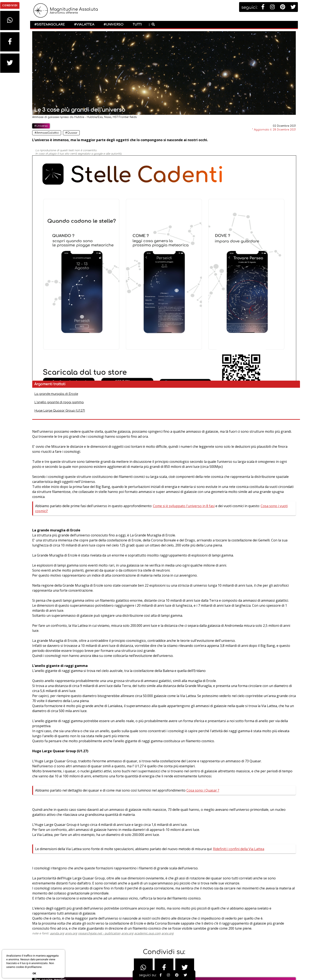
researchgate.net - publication (131, 855)
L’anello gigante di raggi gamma (248, 143)
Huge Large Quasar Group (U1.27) (249, 151)
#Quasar (103, 133)
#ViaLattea (84, 25)
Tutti (137, 25)
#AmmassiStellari (72, 959)
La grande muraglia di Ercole (245, 135)
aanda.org (89, 855)
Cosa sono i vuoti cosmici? (179, 282)
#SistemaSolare (50, 25)
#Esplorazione (67, 966)
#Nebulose (105, 966)
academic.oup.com (179, 855)
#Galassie (87, 966)
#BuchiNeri (95, 959)
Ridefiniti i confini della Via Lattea (127, 730)
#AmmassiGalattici (78, 133)
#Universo (113, 25)
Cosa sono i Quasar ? (112, 651)
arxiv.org (103, 855)
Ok (34, 973)
